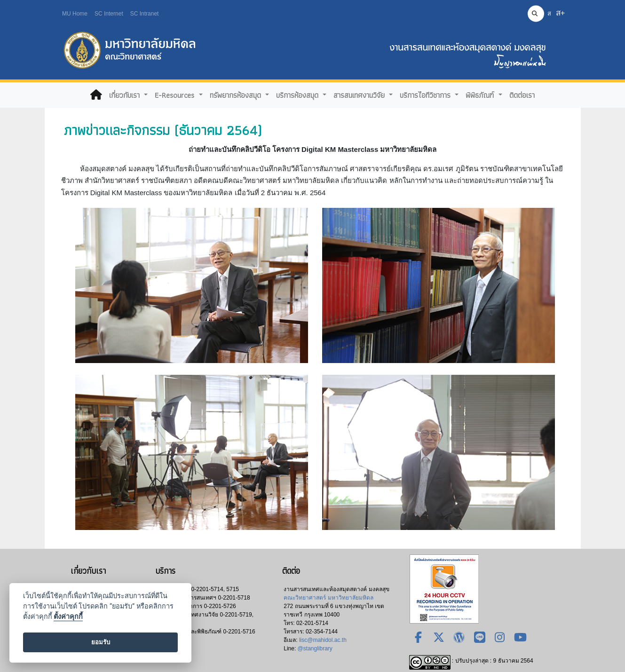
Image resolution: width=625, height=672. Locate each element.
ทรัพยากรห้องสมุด (237, 95)
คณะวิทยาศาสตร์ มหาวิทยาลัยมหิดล (328, 598)
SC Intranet (145, 14)
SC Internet (109, 14)
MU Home (75, 14)
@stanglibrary (315, 648)
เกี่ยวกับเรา (126, 95)
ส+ (561, 13)
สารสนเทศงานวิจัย (360, 95)
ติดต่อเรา (522, 95)
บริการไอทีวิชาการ (426, 95)
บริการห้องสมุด (298, 95)
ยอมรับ (101, 642)
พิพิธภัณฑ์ (481, 95)
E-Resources (176, 95)
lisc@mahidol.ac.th (323, 640)
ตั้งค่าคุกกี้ (68, 617)
